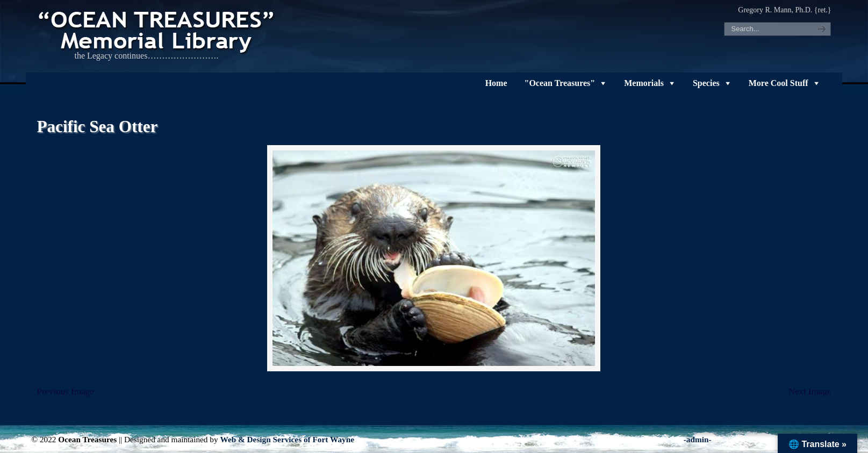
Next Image (810, 391)
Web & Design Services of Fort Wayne (287, 439)
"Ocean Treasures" (560, 83)
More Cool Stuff (779, 83)
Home (496, 83)
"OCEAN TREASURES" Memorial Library (157, 30)
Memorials (644, 83)
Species (706, 83)
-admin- (698, 439)
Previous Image (65, 391)
